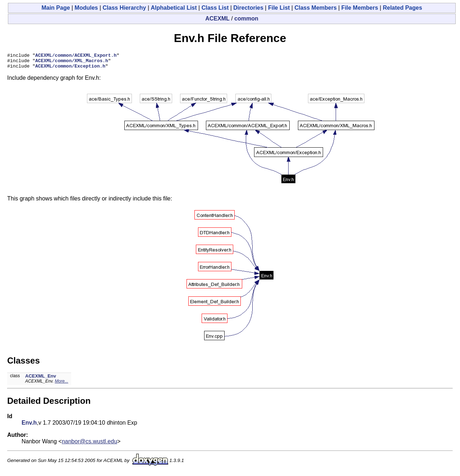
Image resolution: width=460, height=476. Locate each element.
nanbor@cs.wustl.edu (89, 445)
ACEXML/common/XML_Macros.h (72, 63)
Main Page (56, 8)
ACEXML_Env (41, 379)
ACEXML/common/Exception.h (70, 69)
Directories (248, 8)
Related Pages (402, 8)
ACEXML (217, 19)
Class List (215, 8)
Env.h (29, 426)
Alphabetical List (174, 8)
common (246, 19)
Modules (86, 8)
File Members (360, 8)
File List (279, 8)
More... (62, 384)
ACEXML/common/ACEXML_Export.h (76, 56)
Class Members (315, 8)
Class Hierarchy (125, 8)
